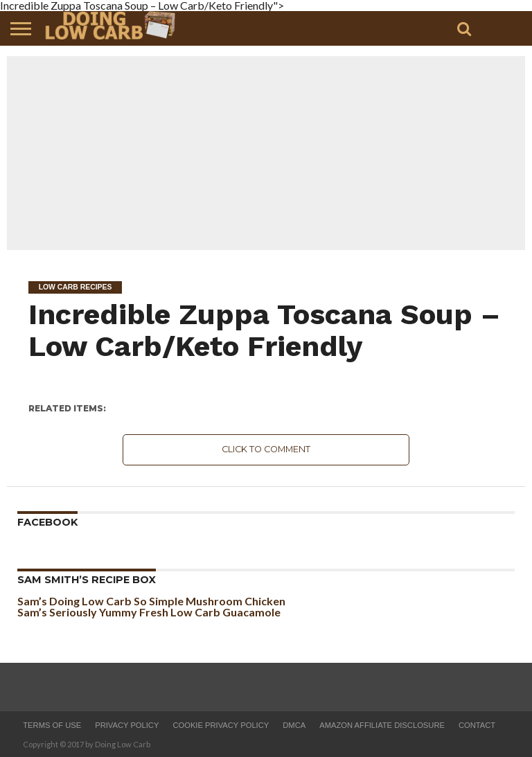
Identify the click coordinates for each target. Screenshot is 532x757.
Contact (477, 725)
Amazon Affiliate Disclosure (382, 725)
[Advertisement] (266, 153)
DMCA (294, 725)
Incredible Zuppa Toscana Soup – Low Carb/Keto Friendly (264, 330)
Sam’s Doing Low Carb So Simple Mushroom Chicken (151, 601)
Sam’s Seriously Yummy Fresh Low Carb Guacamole (149, 612)
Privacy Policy (127, 725)
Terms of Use (52, 725)
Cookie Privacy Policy (221, 725)
